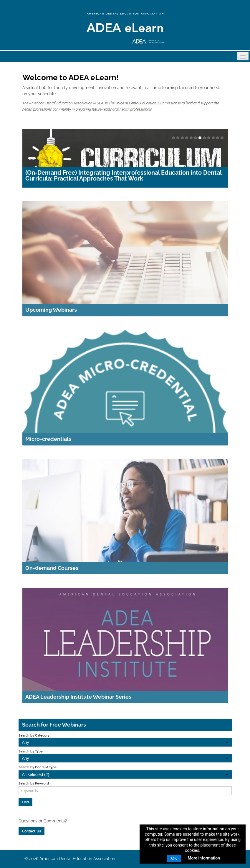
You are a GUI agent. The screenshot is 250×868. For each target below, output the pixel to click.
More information (204, 858)
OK (174, 858)
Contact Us (32, 831)
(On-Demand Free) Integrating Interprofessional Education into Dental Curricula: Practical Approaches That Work (123, 176)
